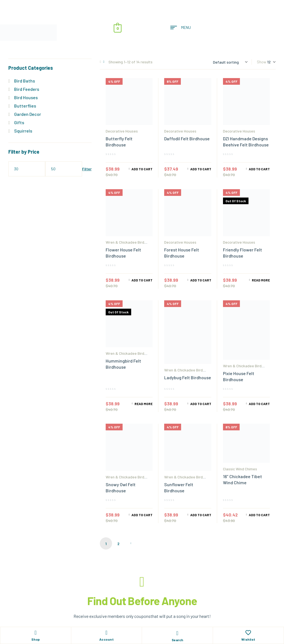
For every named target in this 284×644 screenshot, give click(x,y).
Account (107, 639)
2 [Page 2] (118, 544)
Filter (87, 169)
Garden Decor (28, 114)
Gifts (19, 122)
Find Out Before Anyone (142, 601)
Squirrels (23, 131)
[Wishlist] (248, 633)
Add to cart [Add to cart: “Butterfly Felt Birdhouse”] (142, 169)
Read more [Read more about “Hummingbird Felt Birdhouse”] (144, 404)
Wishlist (248, 639)
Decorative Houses (122, 131)
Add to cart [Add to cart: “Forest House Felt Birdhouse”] (201, 280)
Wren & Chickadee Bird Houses (125, 244)
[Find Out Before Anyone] (142, 582)
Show (262, 62)
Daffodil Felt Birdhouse (187, 138)
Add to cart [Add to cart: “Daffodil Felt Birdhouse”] (201, 169)
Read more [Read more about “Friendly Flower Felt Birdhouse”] (261, 280)
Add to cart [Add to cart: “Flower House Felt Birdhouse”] (142, 280)
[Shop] (35, 633)
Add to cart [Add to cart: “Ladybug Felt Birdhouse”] (201, 404)
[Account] (106, 633)
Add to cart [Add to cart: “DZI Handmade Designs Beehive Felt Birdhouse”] (259, 169)
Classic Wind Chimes (240, 469)
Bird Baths (25, 81)
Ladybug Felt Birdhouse (188, 377)
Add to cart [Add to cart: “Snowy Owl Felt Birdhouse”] (142, 515)
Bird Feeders (27, 89)
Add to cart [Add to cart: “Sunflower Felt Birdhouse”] (201, 515)
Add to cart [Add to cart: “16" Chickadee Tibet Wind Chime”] (259, 515)
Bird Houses (26, 97)
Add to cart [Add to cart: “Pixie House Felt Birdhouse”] (259, 404)
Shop (36, 639)
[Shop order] (230, 62)
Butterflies (25, 106)
